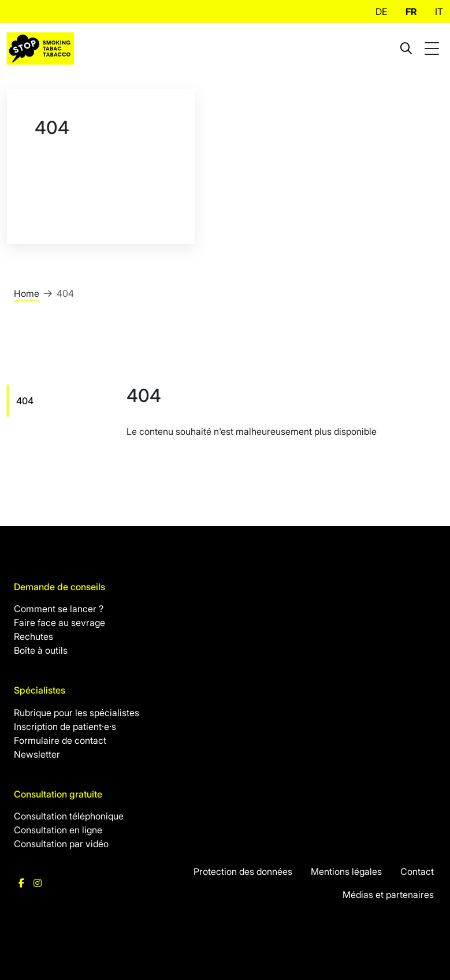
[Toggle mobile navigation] (433, 49)
